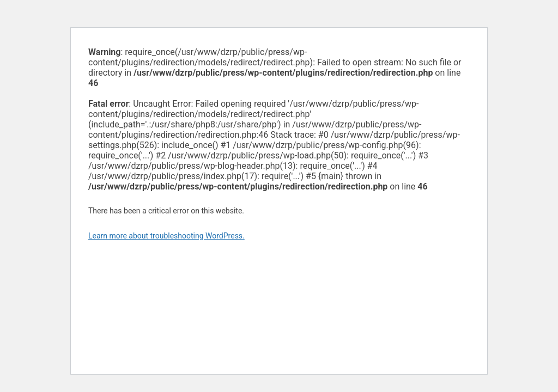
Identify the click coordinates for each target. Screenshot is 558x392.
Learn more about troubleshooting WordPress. (166, 236)
